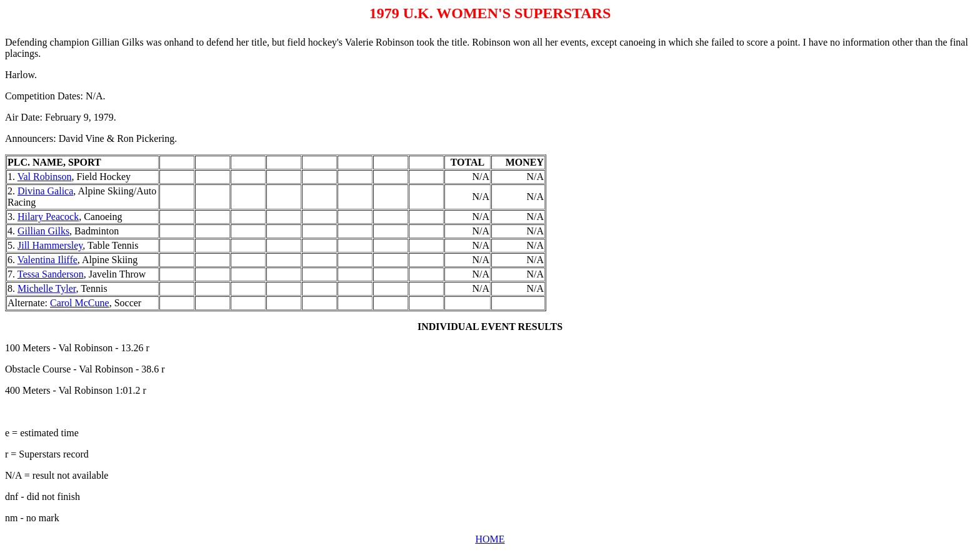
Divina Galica (45, 191)
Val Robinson (45, 177)
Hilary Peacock (48, 217)
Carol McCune (80, 303)
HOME (490, 539)
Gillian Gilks (43, 231)
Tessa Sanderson (51, 274)
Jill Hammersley (50, 245)
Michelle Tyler (47, 288)
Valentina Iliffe (47, 260)
